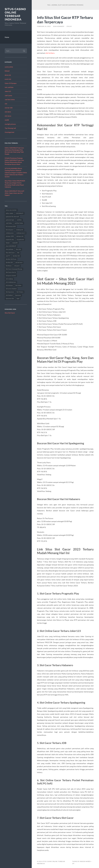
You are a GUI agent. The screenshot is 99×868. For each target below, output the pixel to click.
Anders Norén (85, 861)
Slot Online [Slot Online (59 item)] (18, 285)
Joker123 (8, 91)
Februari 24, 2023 (44, 26)
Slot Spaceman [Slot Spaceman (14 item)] (10, 292)
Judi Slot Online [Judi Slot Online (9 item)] (19, 223)
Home (7, 37)
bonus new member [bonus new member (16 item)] (11, 210)
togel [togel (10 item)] (18, 298)
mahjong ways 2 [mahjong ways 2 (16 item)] (21, 233)
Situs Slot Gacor (10, 313)
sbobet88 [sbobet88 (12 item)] (15, 243)
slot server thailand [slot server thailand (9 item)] (11, 289)
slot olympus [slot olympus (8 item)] (9, 285)
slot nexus (8, 116)
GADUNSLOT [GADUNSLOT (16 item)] (20, 213)
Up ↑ (74, 864)
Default (7, 71)
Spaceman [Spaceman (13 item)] (18, 295)
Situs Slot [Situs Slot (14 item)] (18, 249)
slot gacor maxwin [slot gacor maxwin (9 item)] (11, 276)
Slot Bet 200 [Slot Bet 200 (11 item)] (9, 262)
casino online (9, 67)
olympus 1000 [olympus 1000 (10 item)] (10, 236)
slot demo (8, 112)
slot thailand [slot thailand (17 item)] (9, 295)
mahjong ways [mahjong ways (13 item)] (10, 233)
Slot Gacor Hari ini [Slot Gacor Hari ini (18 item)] (11, 272)
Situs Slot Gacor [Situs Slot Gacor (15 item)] (10, 253)
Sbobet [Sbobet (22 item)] (8, 243)
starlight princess (10, 124)
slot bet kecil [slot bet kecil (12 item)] (19, 262)
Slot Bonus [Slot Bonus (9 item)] (9, 266)
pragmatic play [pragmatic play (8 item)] (10, 240)
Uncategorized (9, 132)
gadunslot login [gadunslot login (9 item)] (10, 220)
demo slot (8, 75)
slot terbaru (50, 53)
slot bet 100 (9, 108)
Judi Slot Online (10, 100)
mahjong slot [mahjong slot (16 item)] (20, 230)
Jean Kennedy (59, 26)
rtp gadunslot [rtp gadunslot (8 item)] (20, 240)
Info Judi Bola (9, 87)
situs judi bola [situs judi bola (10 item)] (10, 249)
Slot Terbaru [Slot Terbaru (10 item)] (20, 292)
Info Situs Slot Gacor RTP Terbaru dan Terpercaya (65, 20)
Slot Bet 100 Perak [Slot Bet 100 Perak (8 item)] (11, 259)
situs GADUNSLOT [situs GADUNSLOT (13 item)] (11, 246)
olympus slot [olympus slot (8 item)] (20, 236)
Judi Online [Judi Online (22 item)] (9, 223)
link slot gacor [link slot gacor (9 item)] (10, 230)
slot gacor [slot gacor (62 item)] (17, 266)
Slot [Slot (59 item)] (18, 253)
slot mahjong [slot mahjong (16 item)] (9, 279)
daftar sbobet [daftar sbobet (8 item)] (10, 213)
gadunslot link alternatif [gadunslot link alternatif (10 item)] (12, 217)
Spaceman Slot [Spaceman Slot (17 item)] (10, 298)
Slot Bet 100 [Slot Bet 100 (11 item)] (16, 256)
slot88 (7, 120)
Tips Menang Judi (10, 128)
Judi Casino (8, 95)
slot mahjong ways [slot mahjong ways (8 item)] (11, 282)
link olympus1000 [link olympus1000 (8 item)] (11, 226)
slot (6, 104)
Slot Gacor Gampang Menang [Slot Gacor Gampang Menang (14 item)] (14, 269)
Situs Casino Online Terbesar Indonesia (15, 14)
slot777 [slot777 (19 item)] (8, 256)
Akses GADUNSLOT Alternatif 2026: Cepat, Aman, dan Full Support (14, 193)
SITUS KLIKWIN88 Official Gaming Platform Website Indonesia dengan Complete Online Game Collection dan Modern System (16, 173)
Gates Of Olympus (11, 83)
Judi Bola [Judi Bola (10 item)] (19, 220)
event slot (8, 79)
